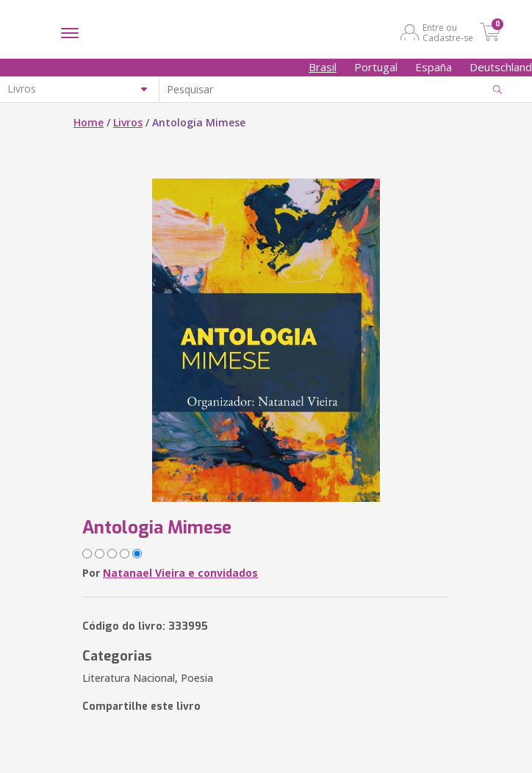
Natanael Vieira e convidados (180, 573)
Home (89, 122)
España (434, 67)
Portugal (376, 67)
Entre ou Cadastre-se (448, 32)
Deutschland (501, 67)
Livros (128, 122)
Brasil (323, 67)
